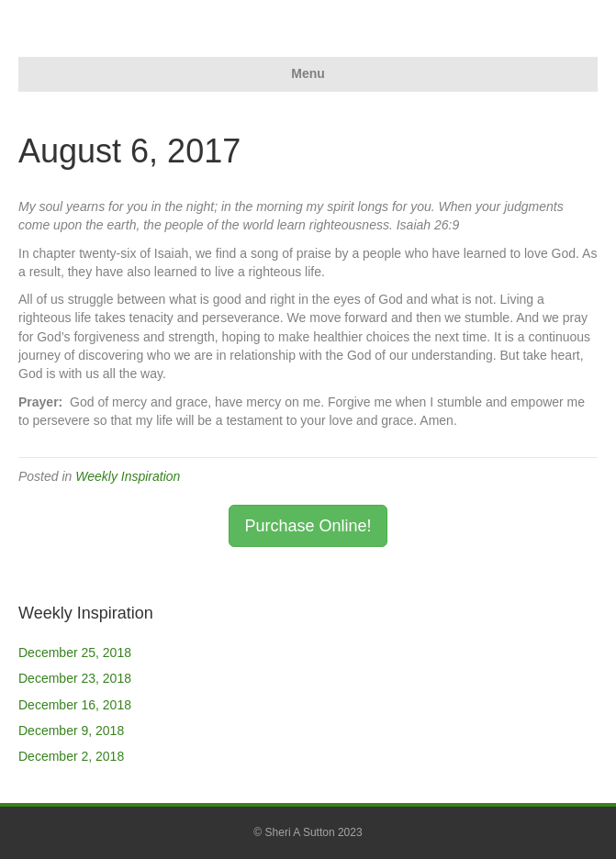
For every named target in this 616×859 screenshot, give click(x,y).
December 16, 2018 (75, 705)
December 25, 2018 (75, 653)
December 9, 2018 (71, 731)
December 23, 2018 (75, 678)
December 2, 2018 (71, 756)
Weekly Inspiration (128, 476)
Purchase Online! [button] (308, 526)
